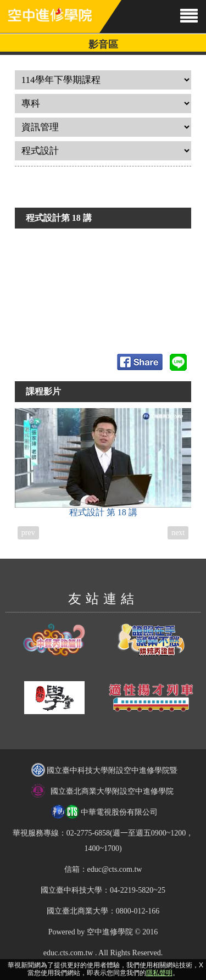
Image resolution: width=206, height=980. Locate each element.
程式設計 (103, 463)
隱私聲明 (159, 973)
